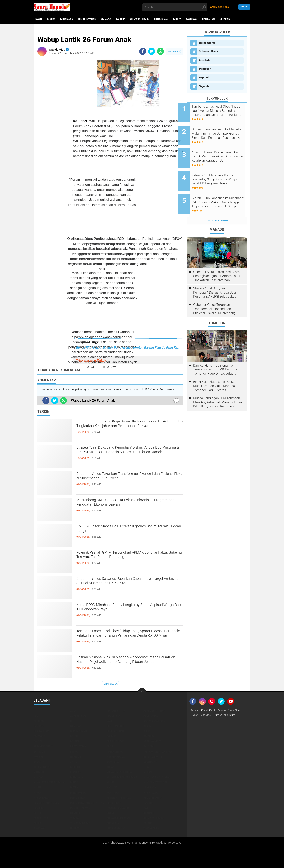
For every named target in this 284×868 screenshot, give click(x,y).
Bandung (39, 726)
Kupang (111, 767)
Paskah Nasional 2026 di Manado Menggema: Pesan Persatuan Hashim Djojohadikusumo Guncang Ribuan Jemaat (127, 665)
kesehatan (206, 60)
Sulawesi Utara (140, 19)
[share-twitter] (152, 51)
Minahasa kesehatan (157, 777)
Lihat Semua (110, 684)
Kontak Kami (210, 711)
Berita (148, 726)
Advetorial (151, 716)
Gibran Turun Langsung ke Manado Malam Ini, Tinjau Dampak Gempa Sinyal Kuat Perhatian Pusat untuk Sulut (221, 131)
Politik (120, 19)
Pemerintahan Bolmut (48, 803)
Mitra (74, 787)
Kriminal (76, 767)
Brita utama (78, 746)
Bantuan (76, 726)
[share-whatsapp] (160, 51)
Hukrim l (76, 757)
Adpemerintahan (154, 711)
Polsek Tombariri (118, 808)
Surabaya (113, 823)
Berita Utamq (115, 731)
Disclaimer (208, 716)
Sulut (37, 823)
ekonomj (39, 752)
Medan (148, 772)
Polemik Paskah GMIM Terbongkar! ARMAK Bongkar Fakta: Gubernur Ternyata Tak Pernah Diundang (127, 560)
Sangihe (75, 813)
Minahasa (67, 19)
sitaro (74, 818)
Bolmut (112, 736)
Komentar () (175, 51)
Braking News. (153, 741)
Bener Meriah (115, 726)
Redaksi (195, 711)
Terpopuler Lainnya (217, 205)
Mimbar (38, 777)
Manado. (76, 772)
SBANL (111, 813)
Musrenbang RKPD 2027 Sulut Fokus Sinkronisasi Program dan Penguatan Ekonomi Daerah (128, 507)
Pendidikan (161, 19)
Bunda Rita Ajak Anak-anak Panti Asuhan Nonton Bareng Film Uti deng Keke (128, 347)
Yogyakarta (151, 828)
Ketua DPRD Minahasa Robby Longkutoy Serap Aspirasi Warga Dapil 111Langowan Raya (128, 609)
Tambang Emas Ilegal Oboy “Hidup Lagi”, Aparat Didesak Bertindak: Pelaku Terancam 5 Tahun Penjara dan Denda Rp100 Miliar (129, 638)
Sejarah (225, 19)
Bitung (148, 731)
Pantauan (208, 19)
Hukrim (38, 757)
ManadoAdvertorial (120, 772)
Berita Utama (207, 43)
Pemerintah (78, 798)
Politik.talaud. (80, 808)
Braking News (116, 741)
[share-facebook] (143, 51)
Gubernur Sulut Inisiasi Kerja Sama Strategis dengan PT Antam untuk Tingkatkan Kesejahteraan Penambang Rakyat (125, 429)
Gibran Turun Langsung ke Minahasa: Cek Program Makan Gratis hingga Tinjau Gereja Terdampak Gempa (221, 190)
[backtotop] (142, 692)
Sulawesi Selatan (118, 818)
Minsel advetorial (156, 782)
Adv (36, 716)
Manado (106, 19)
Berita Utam (41, 731)
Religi (37, 813)
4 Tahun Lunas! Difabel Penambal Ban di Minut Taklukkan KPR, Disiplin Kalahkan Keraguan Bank (219, 151)
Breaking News (43, 746)
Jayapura (113, 762)
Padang (38, 793)
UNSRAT (75, 828)
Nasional (113, 787)
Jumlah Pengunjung (229, 716)
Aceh (73, 711)
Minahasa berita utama (122, 777)
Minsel (111, 782)
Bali (109, 721)
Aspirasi (204, 77)
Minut (177, 19)
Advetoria (113, 716)
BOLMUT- (149, 736)
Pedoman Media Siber (234, 711)
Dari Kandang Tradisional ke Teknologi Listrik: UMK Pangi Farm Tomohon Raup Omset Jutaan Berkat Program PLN (217, 354)
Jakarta (39, 762)
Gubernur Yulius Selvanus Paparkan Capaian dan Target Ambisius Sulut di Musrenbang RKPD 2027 (130, 586)
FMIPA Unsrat (115, 752)
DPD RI (111, 746)
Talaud (148, 823)
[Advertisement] (102, 207)
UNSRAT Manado (117, 828)
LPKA (146, 767)
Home (39, 19)
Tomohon (192, 19)
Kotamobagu (42, 767)
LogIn (244, 7)
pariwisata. (41, 798)
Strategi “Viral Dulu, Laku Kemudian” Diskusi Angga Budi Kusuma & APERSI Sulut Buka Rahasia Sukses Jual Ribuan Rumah (124, 455)
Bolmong (39, 736)
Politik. (39, 808)
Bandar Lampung (154, 721)
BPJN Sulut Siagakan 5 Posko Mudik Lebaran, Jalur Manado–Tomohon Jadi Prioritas (215, 371)
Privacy (195, 716)
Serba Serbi (41, 818)
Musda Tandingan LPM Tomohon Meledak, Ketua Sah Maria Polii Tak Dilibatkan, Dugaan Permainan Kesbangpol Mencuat (218, 387)
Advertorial (78, 716)
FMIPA (74, 752)
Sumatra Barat (80, 823)
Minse (74, 782)
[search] (175, 7)
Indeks (51, 19)
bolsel (38, 741)
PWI (146, 808)
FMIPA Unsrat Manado (157, 752)
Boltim (75, 741)
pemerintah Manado (120, 798)
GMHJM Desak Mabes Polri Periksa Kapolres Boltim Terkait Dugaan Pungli (127, 530)
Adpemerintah (116, 711)
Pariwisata (150, 793)
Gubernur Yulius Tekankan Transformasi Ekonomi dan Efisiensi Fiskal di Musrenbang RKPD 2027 (125, 481)
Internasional (153, 757)
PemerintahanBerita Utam (87, 803)
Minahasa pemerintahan (50, 782)
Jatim (74, 762)
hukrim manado (117, 757)
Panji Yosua (78, 793)
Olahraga (150, 787)
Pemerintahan (87, 19)
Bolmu (74, 736)
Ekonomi (149, 746)
